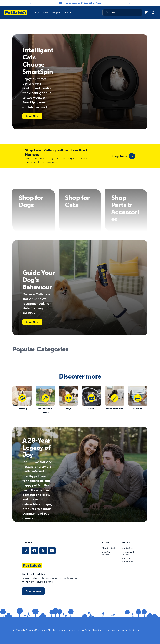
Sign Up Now (33, 591)
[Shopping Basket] (146, 12)
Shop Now (32, 116)
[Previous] (31, 3)
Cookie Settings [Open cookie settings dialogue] (133, 630)
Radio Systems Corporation (34, 630)
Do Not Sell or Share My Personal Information (100, 630)
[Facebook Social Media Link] (34, 551)
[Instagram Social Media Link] (26, 551)
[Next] (129, 3)
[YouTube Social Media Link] (52, 551)
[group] (123, 156)
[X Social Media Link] (43, 551)
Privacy (71, 630)
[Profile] (153, 12)
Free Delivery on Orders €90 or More (82, 3)
